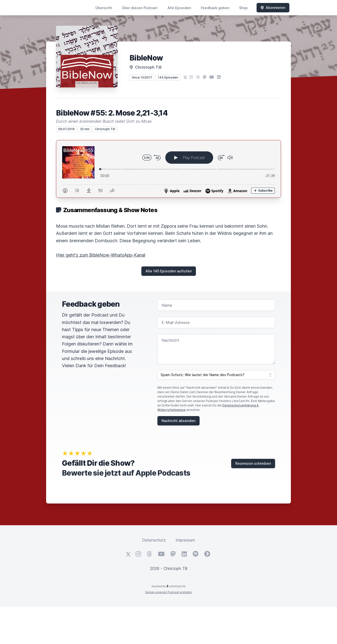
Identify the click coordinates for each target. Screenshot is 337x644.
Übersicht (104, 8)
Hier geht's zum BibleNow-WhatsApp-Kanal (101, 255)
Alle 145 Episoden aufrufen (169, 271)
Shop (243, 8)
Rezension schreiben (253, 463)
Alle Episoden (179, 8)
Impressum (185, 540)
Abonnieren (273, 8)
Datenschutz (154, 540)
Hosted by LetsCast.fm (169, 586)
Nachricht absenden (178, 421)
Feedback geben (215, 8)
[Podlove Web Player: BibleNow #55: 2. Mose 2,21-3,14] (168, 169)
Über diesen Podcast (140, 8)
